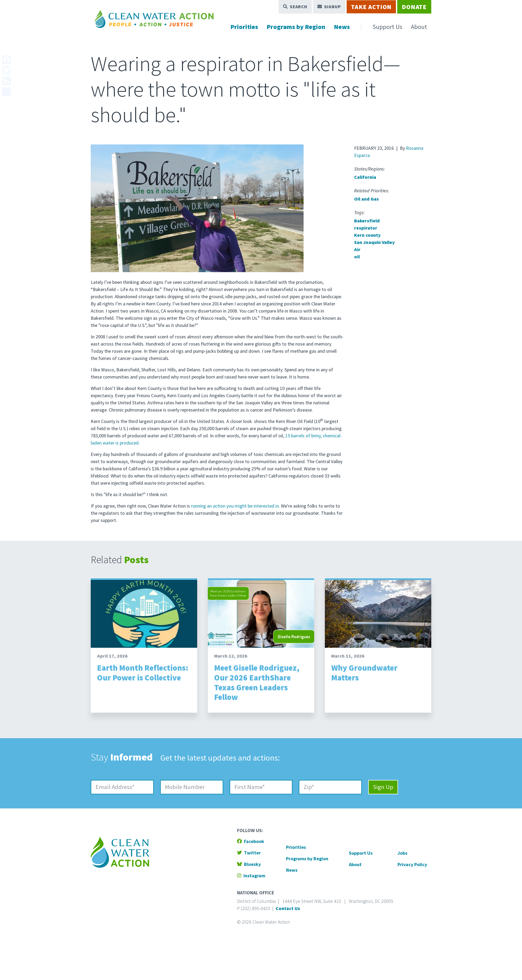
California (365, 177)
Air (357, 249)
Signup (329, 7)
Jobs (402, 853)
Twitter (249, 853)
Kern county (367, 235)
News (342, 27)
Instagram (251, 876)
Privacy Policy (412, 864)
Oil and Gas (366, 199)
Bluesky (249, 864)
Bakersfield (367, 221)
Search (295, 7)
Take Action (371, 7)
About (419, 27)
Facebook (251, 841)
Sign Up (383, 787)
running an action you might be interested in (235, 506)
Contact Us (288, 908)
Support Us (387, 27)
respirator (366, 228)
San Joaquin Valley (374, 242)
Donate (414, 7)
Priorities (244, 27)
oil (357, 257)
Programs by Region (296, 27)
